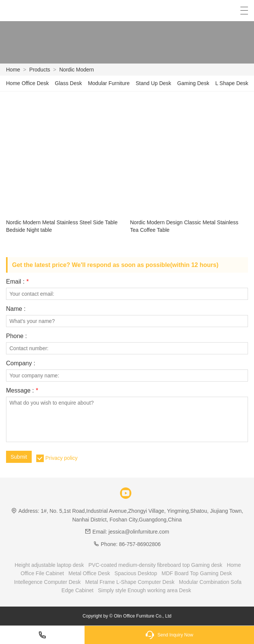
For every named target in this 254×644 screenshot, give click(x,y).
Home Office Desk (27, 83)
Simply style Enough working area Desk (145, 590)
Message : (22, 391)
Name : (16, 309)
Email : (17, 282)
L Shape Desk (232, 83)
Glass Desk (68, 83)
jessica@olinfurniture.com (139, 532)
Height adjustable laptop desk (49, 565)
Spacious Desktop (136, 573)
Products (40, 70)
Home (13, 70)
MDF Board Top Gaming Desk (197, 573)
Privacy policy (62, 458)
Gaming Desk (193, 83)
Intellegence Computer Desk (47, 582)
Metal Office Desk (89, 573)
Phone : (16, 336)
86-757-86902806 (140, 544)
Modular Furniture (109, 83)
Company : (21, 363)
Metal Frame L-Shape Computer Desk (130, 582)
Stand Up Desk (153, 83)
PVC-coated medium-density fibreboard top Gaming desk (155, 565)
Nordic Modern (77, 70)
